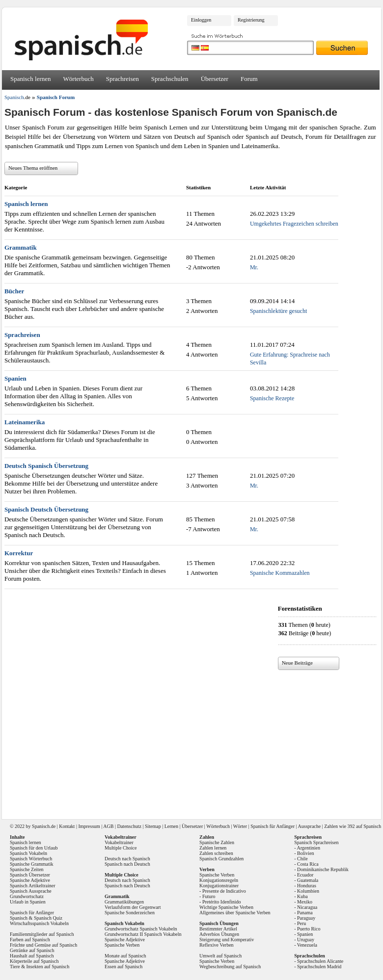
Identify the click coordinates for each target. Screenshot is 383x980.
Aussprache (310, 826)
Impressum (89, 826)
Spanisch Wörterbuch (31, 859)
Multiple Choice (121, 848)
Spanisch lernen (31, 79)
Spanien (305, 934)
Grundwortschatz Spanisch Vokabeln (141, 929)
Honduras (307, 886)
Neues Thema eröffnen (33, 168)
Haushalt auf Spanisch (32, 956)
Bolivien (305, 853)
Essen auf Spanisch (123, 967)
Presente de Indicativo (224, 891)
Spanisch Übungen (219, 923)
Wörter (240, 826)
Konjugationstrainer (219, 886)
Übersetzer (215, 79)
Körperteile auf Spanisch (34, 961)
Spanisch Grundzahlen (221, 859)
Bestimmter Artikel (218, 929)
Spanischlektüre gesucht (278, 311)
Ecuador (305, 875)
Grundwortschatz (27, 896)
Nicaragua (307, 907)
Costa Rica (308, 864)
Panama (305, 913)
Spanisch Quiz (48, 918)
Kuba (302, 896)
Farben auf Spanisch (30, 940)
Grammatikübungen (124, 902)
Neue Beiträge (297, 663)
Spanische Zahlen (217, 842)
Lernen (171, 826)
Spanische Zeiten (27, 869)
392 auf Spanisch (364, 826)
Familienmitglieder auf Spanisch (42, 934)
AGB (108, 826)
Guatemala (308, 880)
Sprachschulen (170, 79)
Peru (301, 923)
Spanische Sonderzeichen (130, 913)
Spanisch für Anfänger (273, 826)
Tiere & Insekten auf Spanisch (40, 967)
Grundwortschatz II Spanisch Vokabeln (143, 934)
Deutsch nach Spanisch (127, 859)
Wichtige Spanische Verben (226, 907)
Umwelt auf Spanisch (220, 956)
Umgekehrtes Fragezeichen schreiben (294, 224)
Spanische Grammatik (32, 864)
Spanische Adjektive (30, 880)
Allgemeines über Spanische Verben (235, 913)
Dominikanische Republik (323, 869)
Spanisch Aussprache (31, 891)
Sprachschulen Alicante (320, 961)
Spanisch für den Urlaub (34, 848)
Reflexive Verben (217, 945)
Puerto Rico (309, 929)
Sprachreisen (123, 79)
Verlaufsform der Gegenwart (133, 907)
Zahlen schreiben (216, 853)
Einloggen (201, 20)
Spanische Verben (122, 945)
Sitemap (153, 826)
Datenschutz (129, 826)
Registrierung (251, 20)
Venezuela (307, 945)
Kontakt (67, 826)
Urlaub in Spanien (28, 902)
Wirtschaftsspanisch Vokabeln (39, 923)
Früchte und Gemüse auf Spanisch (43, 945)
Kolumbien (308, 891)
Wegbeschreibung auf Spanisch (230, 967)
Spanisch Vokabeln (28, 853)
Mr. (254, 267)
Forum (249, 79)
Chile (302, 859)
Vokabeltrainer (119, 842)
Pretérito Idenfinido (222, 902)
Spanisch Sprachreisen (316, 842)
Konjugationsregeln (219, 880)
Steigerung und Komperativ (227, 940)
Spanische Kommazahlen (280, 573)
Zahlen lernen (213, 848)
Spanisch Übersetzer (30, 875)
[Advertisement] (193, 741)
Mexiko (305, 902)
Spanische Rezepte (272, 398)
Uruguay (306, 940)
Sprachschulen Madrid (319, 967)
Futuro (209, 896)
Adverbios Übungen (219, 934)
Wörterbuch (79, 79)
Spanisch (41, 826)
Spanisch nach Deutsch (127, 864)
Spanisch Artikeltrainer (32, 886)
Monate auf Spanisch (125, 956)
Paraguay (306, 918)
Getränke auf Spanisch (32, 950)
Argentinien (308, 848)
